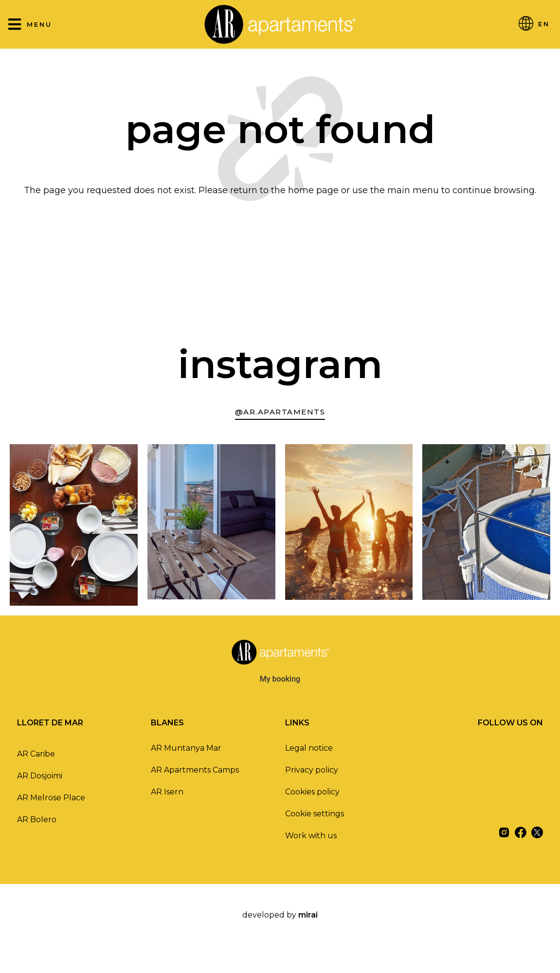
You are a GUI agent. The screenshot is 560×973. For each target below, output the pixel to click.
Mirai (308, 915)
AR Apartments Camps (195, 770)
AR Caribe (36, 754)
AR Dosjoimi (40, 776)
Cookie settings (315, 814)
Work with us (311, 836)
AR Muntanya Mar (186, 748)
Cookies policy (312, 792)
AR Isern (167, 792)
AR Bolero (37, 820)
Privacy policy (312, 770)
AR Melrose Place (51, 798)
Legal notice (309, 748)
